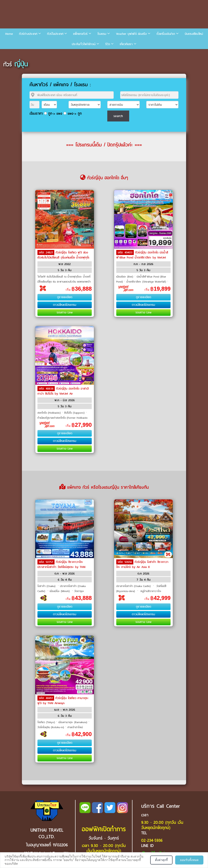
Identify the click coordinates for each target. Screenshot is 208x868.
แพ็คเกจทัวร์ (80, 34)
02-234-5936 (152, 840)
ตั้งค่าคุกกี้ (161, 860)
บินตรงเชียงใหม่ (194, 34)
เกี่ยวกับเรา (126, 44)
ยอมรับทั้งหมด (189, 860)
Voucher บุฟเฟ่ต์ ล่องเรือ (131, 34)
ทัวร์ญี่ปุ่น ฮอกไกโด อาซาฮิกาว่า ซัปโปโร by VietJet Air (63, 391)
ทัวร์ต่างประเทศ (28, 34)
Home (9, 34)
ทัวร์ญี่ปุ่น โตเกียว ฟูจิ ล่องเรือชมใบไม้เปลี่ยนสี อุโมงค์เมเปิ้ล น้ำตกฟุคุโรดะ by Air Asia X (63, 257)
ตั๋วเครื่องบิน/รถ (166, 34)
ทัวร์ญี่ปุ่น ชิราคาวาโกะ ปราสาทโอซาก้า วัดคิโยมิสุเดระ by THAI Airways (61, 567)
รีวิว (108, 44)
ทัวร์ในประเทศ (55, 34)
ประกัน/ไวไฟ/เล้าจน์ (84, 44)
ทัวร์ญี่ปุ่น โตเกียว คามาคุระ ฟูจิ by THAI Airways (63, 701)
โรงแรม (102, 34)
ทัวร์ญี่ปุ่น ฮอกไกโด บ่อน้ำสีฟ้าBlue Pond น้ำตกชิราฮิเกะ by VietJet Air (142, 257)
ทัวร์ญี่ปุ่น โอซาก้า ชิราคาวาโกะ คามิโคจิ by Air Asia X (142, 564)
